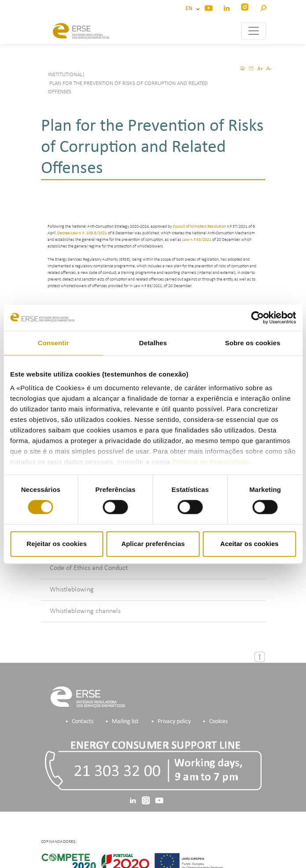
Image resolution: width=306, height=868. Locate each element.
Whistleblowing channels (85, 611)
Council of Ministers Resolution (199, 227)
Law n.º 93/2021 (197, 240)
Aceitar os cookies (249, 544)
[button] (263, 7)
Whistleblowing (72, 590)
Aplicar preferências (153, 544)
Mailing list (125, 722)
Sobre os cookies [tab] (253, 343)
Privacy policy (174, 722)
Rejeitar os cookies (57, 544)
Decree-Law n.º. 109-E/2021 (82, 233)
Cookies (218, 722)
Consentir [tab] (53, 343)
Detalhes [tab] (153, 343)
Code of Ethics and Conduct (89, 568)
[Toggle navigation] (254, 31)
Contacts (83, 722)
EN (190, 9)
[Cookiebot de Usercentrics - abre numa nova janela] (257, 318)
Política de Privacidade (211, 462)
